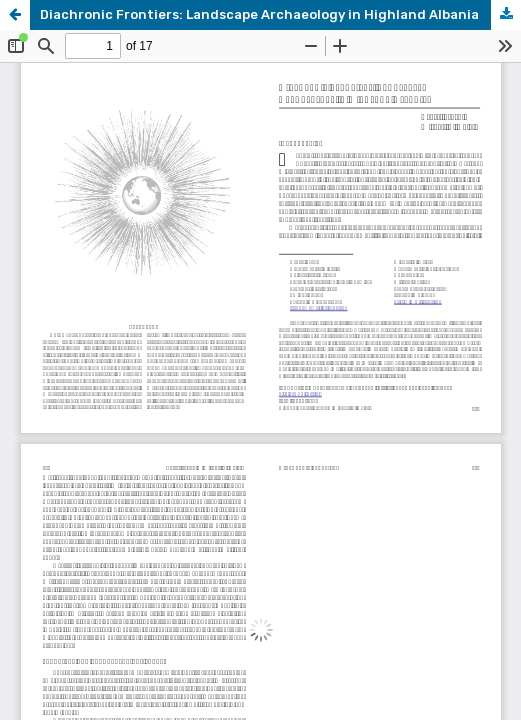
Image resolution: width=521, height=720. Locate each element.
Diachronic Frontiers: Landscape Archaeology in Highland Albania (259, 14)
